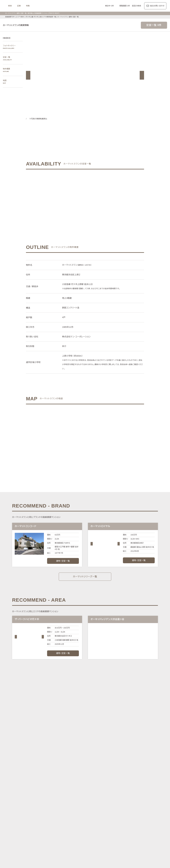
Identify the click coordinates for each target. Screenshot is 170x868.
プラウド (141, 813)
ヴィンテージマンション (129, 833)
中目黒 (132, 766)
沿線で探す (49, 786)
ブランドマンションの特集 (55, 806)
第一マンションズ (54, 813)
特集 (57, 6)
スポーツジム (113, 829)
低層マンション (111, 833)
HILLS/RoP (52, 809)
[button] (28, 75)
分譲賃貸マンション (83, 826)
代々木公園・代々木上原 (146, 766)
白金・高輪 (96, 766)
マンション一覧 (50, 843)
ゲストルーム (52, 833)
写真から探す (50, 756)
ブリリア (150, 813)
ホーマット (140, 809)
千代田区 (63, 779)
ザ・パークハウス (119, 813)
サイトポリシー (45, 861)
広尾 (61, 766)
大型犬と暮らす (68, 829)
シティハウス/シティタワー (75, 813)
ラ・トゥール (63, 809)
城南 (94, 770)
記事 (48, 6)
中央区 (78, 779)
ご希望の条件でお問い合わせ (59, 199)
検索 (39, 6)
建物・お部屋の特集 (52, 823)
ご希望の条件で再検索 (111, 199)
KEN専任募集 (52, 826)
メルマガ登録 (66, 843)
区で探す (48, 776)
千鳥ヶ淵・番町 (53, 770)
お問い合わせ (60, 861)
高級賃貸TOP (10, 17)
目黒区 (86, 779)
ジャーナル (72, 796)
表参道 (110, 766)
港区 (49, 779)
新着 (83, 829)
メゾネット (64, 833)
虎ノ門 (78, 766)
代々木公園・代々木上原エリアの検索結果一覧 (42, 17)
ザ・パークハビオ (92, 809)
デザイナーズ (114, 826)
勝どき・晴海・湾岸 (121, 770)
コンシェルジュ (100, 829)
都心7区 (84, 796)
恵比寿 (118, 766)
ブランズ (132, 813)
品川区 (93, 779)
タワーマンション (100, 826)
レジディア (118, 809)
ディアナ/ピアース (55, 816)
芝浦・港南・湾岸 (104, 770)
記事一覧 (48, 796)
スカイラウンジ (127, 829)
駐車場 (89, 829)
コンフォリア (106, 809)
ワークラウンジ (141, 829)
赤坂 (72, 766)
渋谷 (104, 766)
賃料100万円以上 (66, 826)
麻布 (56, 766)
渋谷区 (55, 779)
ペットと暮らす (53, 829)
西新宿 (87, 770)
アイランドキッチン (79, 833)
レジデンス (60, 796)
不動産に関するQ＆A (84, 843)
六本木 (50, 766)
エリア (94, 796)
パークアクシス (77, 809)
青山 (67, 766)
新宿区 (71, 779)
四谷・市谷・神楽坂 (69, 770)
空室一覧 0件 (154, 25)
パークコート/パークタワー (99, 813)
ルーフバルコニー (95, 833)
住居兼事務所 (146, 833)
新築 (78, 829)
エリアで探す (20, 17)
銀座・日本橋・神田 (139, 770)
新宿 (81, 770)
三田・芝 (86, 766)
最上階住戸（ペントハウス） (144, 826)
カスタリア (129, 809)
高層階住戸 (126, 826)
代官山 (125, 766)
